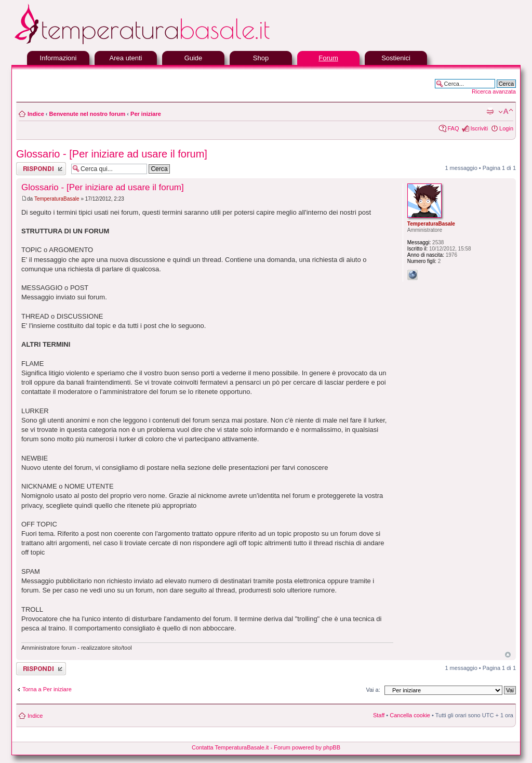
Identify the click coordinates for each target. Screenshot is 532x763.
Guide (194, 58)
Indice (36, 114)
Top (508, 655)
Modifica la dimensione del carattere (506, 112)
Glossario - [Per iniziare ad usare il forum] (112, 154)
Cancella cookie (410, 715)
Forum (328, 58)
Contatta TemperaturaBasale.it (230, 747)
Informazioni (58, 58)
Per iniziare (146, 114)
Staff (379, 715)
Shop (261, 58)
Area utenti (126, 58)
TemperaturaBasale (57, 199)
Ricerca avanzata (494, 91)
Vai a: (373, 690)
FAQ (453, 128)
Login (506, 128)
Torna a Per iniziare (47, 689)
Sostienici (396, 58)
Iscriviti (479, 128)
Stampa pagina (490, 112)
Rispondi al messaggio (41, 169)
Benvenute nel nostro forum (88, 114)
